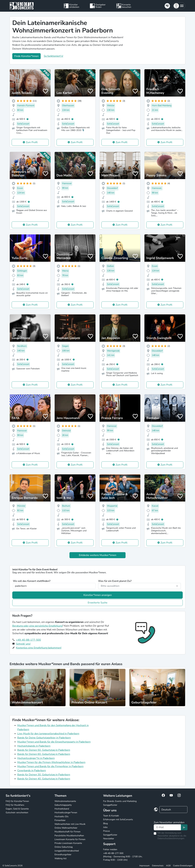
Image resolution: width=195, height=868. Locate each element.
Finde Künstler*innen (26, 56)
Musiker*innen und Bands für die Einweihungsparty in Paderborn (54, 742)
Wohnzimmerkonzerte (65, 801)
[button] (179, 6)
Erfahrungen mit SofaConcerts (118, 819)
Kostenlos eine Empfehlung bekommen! (39, 648)
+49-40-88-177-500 (29, 640)
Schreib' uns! (23, 644)
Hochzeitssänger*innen (66, 813)
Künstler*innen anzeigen (98, 595)
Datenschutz (158, 866)
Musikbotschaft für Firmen (67, 832)
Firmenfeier (60, 820)
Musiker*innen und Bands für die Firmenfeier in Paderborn (50, 766)
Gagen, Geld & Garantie (17, 809)
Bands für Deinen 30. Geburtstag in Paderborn (44, 775)
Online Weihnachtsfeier (66, 828)
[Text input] (167, 827)
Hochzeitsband (62, 809)
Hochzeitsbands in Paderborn (34, 746)
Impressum (144, 866)
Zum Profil (32, 142)
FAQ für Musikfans (15, 805)
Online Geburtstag (64, 847)
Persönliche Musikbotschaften (69, 836)
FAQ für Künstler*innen (17, 801)
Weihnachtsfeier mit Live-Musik (70, 824)
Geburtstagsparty (63, 805)
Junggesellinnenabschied (67, 851)
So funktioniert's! (53, 56)
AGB (168, 866)
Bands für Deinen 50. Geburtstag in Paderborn (44, 750)
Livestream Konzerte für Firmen (70, 839)
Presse (106, 831)
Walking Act (60, 858)
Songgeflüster (110, 805)
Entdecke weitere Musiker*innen (98, 555)
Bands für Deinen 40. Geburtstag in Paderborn (44, 779)
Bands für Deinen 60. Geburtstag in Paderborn (44, 754)
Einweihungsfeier (63, 855)
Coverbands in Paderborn (32, 771)
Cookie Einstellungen (183, 866)
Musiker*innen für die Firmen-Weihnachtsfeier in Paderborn (51, 762)
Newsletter (109, 839)
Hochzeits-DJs (62, 816)
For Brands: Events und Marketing (120, 801)
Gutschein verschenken (17, 813)
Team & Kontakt (111, 816)
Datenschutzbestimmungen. (171, 838)
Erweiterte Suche (98, 603)
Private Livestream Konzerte (68, 843)
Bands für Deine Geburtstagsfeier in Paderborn (44, 738)
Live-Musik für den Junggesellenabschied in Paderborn (48, 734)
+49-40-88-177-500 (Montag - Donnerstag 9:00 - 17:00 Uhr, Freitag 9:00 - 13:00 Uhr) (123, 857)
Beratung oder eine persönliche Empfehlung (37, 626)
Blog (105, 823)
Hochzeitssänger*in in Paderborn (36, 758)
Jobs (105, 827)
